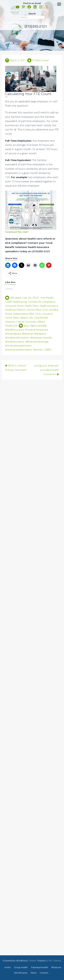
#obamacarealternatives (19, 350)
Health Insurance (49, 306)
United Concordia (26, 322)
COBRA (47, 350)
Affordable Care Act (21, 298)
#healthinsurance (15, 330)
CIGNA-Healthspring (16, 302)
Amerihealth (47, 298)
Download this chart (17, 232)
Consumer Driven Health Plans (22, 306)
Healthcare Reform (15, 310)
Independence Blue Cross (27, 314)
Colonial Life (34, 302)
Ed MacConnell (40, 60)
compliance (49, 302)
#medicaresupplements (18, 346)
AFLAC (36, 298)
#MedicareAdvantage (37, 342)
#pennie (38, 350)
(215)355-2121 (32, 26)
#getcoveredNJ (38, 326)
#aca (26, 326)
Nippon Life (27, 318)
